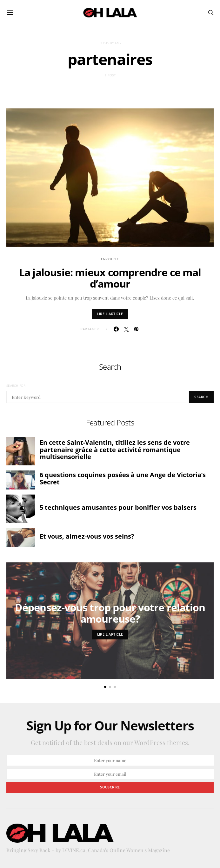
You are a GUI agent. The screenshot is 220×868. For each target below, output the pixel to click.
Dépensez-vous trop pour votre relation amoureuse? (110, 613)
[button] (105, 687)
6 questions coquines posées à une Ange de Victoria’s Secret (123, 478)
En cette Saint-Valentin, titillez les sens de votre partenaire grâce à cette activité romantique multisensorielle (115, 450)
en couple (110, 259)
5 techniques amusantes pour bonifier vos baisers (118, 507)
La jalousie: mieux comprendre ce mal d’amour (110, 278)
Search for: (16, 385)
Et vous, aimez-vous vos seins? (87, 536)
